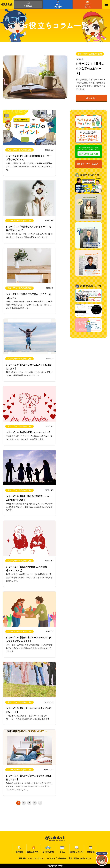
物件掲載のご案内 (65, 858)
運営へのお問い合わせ (82, 858)
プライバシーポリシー (36, 858)
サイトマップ (52, 858)
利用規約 (22, 858)
